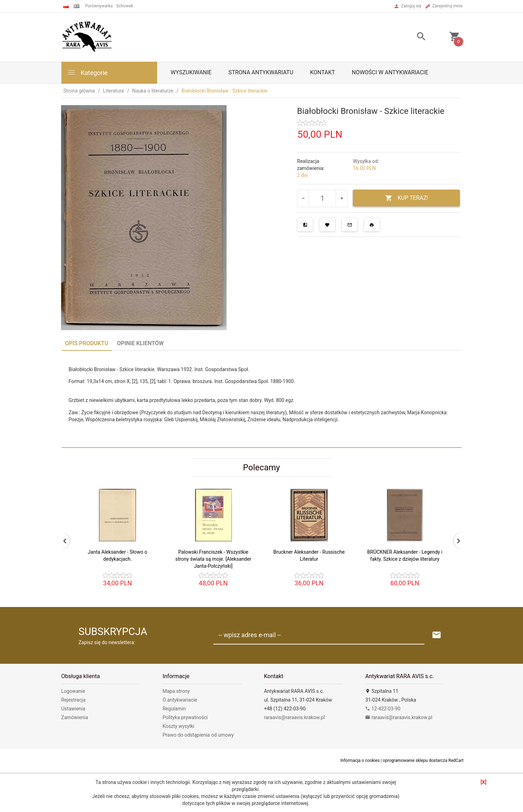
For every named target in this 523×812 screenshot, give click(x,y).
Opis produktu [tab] (87, 343)
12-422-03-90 (383, 709)
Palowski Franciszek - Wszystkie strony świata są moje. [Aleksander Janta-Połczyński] (213, 559)
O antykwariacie (180, 700)
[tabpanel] (262, 399)
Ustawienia (73, 709)
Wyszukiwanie (191, 72)
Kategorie (87, 72)
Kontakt (323, 72)
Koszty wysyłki (178, 726)
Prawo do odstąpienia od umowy (198, 735)
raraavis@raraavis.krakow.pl (294, 717)
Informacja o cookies (360, 760)
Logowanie (73, 691)
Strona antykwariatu (261, 72)
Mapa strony (176, 691)
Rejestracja (73, 700)
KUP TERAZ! (407, 198)
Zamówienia (75, 717)
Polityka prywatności (185, 717)
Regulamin (174, 709)
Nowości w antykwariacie (390, 72)
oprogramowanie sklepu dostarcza (415, 760)
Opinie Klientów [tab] (140, 343)
